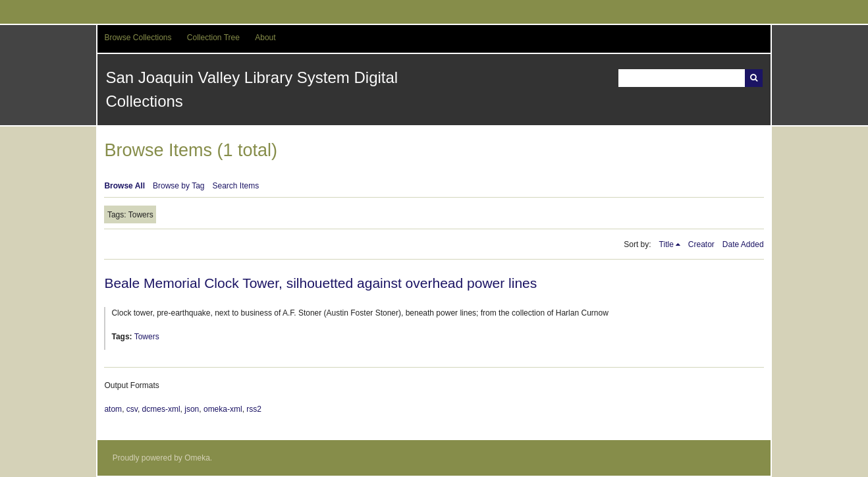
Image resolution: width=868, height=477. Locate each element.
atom (113, 409)
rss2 (254, 409)
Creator (701, 244)
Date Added (743, 244)
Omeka (197, 458)
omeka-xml (223, 409)
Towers (147, 337)
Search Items (236, 186)
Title (666, 244)
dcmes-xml (161, 409)
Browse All (124, 186)
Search (754, 78)
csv (132, 409)
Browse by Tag (179, 186)
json (192, 409)
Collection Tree (213, 38)
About (265, 38)
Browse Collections (138, 38)
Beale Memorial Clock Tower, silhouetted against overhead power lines (320, 283)
